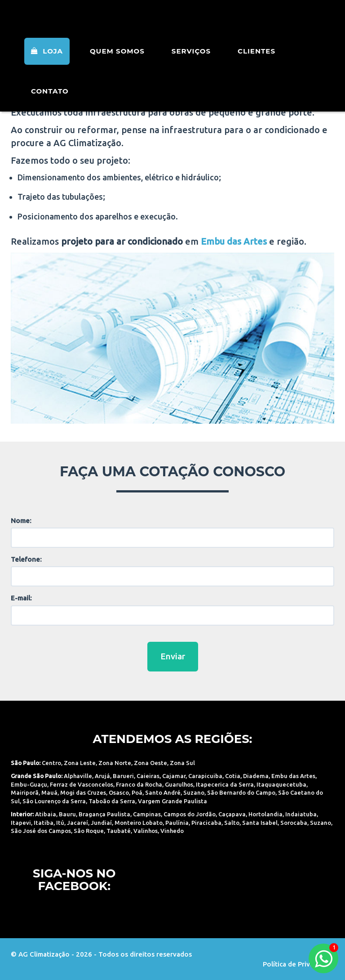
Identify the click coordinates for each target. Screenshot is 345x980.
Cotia (233, 776)
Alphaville (78, 776)
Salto (232, 823)
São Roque (89, 831)
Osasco (119, 792)
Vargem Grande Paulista (172, 801)
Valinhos (146, 831)
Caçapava (232, 814)
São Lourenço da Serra (54, 801)
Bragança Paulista (104, 814)
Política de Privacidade (299, 964)
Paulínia (177, 823)
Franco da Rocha (139, 784)
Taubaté (119, 831)
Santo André (163, 792)
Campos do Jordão (190, 814)
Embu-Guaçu (29, 784)
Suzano (194, 792)
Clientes (257, 63)
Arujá (102, 776)
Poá (137, 792)
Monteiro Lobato (139, 823)
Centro (51, 763)
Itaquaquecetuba (281, 784)
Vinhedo (172, 831)
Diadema (256, 776)
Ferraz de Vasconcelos (82, 784)
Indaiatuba (301, 814)
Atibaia (46, 814)
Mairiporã (25, 792)
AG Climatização (68, 24)
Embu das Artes (293, 776)
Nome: (21, 521)
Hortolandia (265, 814)
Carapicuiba (205, 776)
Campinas (147, 814)
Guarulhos (179, 784)
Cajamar (174, 776)
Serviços (191, 63)
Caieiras (148, 776)
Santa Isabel (260, 823)
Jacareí (77, 823)
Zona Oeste (150, 763)
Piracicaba (206, 823)
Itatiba (44, 823)
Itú (60, 823)
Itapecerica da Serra (225, 784)
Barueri (123, 776)
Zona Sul (182, 763)
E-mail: (21, 598)
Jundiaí (101, 823)
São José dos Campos (41, 831)
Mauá (49, 792)
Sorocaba (294, 823)
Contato (50, 103)
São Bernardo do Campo (241, 792)
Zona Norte (115, 763)
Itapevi (21, 823)
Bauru (67, 814)
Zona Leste (80, 763)
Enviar (173, 656)
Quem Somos (117, 63)
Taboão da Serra (112, 801)
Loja (47, 63)
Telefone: (26, 559)
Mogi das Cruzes (83, 792)
